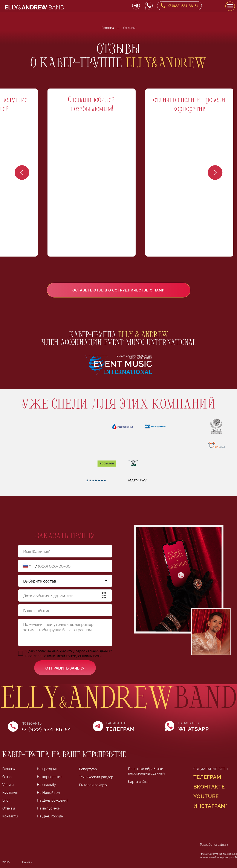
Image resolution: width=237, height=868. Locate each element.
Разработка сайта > (214, 844)
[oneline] (65, 610)
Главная (108, 28)
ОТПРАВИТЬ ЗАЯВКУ (65, 668)
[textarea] (65, 632)
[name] (65, 551)
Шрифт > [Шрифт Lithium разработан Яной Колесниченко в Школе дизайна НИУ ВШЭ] (27, 862)
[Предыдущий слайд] (22, 173)
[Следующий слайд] (215, 173)
